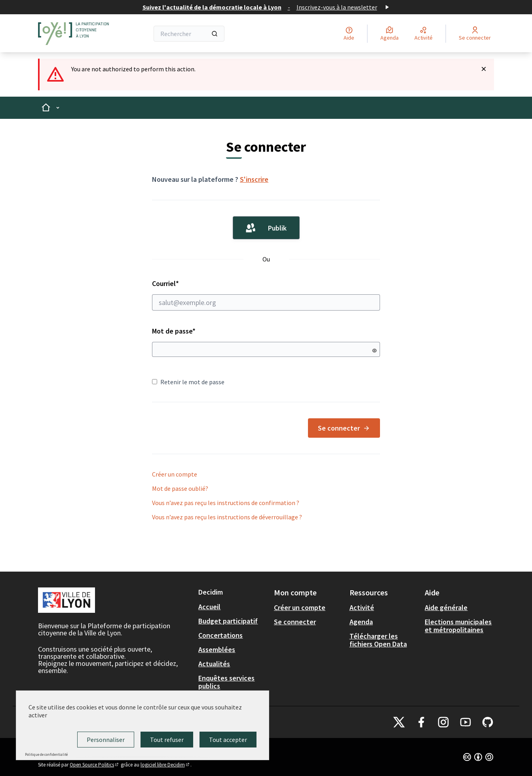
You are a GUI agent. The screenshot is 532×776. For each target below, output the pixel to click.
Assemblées (217, 649)
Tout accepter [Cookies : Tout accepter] (228, 740)
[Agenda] (389, 34)
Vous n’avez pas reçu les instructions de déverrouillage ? (227, 517)
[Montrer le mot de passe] (374, 351)
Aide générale (446, 607)
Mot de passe (174, 331)
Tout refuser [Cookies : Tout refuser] (167, 740)
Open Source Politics (95, 765)
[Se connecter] (475, 34)
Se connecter (344, 428)
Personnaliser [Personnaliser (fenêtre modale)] (106, 740)
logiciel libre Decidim (165, 765)
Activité (362, 607)
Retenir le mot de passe (188, 382)
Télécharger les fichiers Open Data (378, 640)
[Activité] (424, 34)
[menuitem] (233, 607)
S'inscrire (254, 179)
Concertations (220, 635)
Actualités (214, 664)
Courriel (266, 295)
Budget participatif (228, 621)
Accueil (209, 607)
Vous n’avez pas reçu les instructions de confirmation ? (226, 503)
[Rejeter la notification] (484, 69)
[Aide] (349, 34)
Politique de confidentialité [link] (46, 754)
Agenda (361, 622)
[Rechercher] (189, 34)
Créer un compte (175, 474)
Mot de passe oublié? (180, 488)
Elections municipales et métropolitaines (458, 626)
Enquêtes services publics (226, 682)
